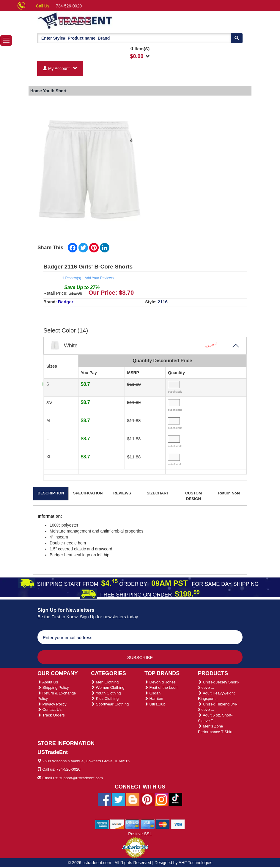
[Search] (237, 38)
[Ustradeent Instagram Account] (161, 799)
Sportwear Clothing (110, 704)
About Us (48, 682)
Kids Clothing (105, 698)
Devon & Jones (160, 682)
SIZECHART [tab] (158, 493)
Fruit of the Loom (162, 687)
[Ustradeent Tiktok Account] (176, 799)
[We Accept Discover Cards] (117, 824)
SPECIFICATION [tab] (88, 493)
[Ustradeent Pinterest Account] (147, 799)
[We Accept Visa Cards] (178, 824)
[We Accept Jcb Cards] (148, 824)
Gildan (152, 693)
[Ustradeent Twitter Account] (119, 799)
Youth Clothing (106, 693)
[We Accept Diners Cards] (132, 824)
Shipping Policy (53, 687)
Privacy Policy (52, 704)
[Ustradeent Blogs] (133, 799)
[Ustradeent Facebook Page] (104, 799)
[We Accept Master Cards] (163, 824)
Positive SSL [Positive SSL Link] (140, 834)
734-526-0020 (69, 6)
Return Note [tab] (229, 493)
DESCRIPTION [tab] (51, 493)
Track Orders (51, 715)
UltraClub (155, 704)
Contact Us (49, 709)
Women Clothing (108, 687)
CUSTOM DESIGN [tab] (194, 496)
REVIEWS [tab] (122, 493)
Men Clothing (105, 682)
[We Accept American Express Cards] (102, 824)
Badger (66, 302)
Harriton (154, 698)
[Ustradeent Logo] (95, 20)
